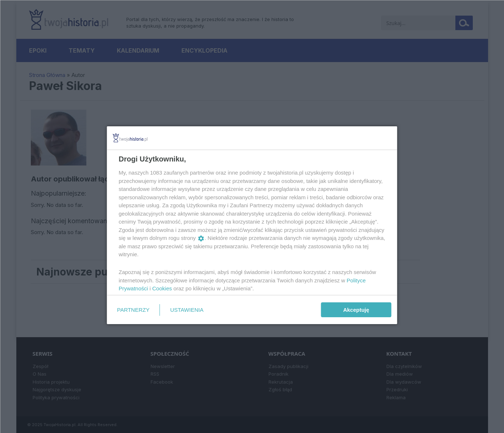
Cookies (162, 288)
